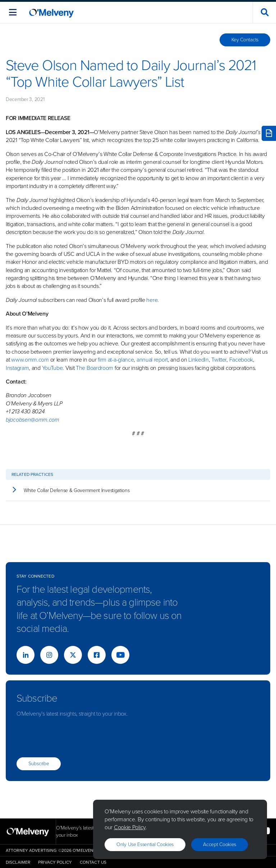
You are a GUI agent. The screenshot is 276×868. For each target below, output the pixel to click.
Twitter (218, 360)
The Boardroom (95, 368)
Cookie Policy (130, 827)
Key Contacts (245, 40)
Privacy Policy (55, 862)
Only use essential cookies (145, 844)
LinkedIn (199, 360)
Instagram (17, 368)
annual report (152, 360)
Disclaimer (18, 862)
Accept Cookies (220, 844)
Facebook (241, 360)
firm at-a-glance (116, 360)
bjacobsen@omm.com (33, 420)
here (152, 300)
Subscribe (39, 764)
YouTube (52, 368)
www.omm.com (30, 360)
